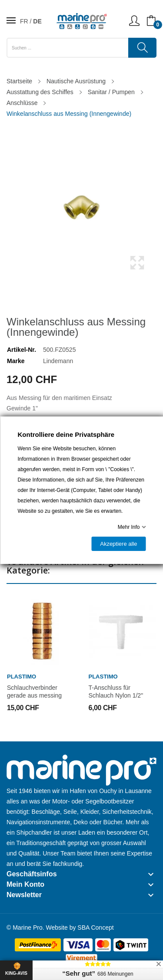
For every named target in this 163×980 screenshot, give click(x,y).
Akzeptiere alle (118, 544)
